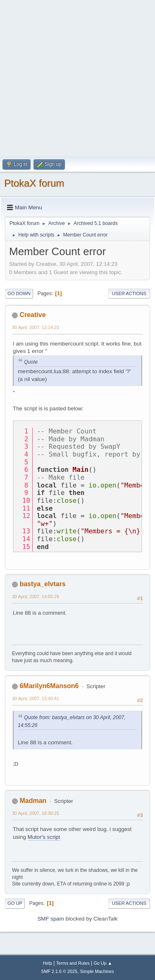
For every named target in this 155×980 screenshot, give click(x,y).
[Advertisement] (77, 77)
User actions (129, 294)
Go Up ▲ (103, 963)
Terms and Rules (73, 963)
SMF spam (50, 919)
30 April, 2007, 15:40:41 (36, 698)
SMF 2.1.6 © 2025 (59, 971)
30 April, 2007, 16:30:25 (36, 813)
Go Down (19, 294)
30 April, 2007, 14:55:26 (36, 597)
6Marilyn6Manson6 (49, 686)
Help (48, 963)
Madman (33, 801)
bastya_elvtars (42, 584)
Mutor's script (44, 837)
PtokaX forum (34, 183)
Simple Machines (97, 971)
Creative (32, 315)
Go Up (15, 903)
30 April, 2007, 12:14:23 (36, 327)
